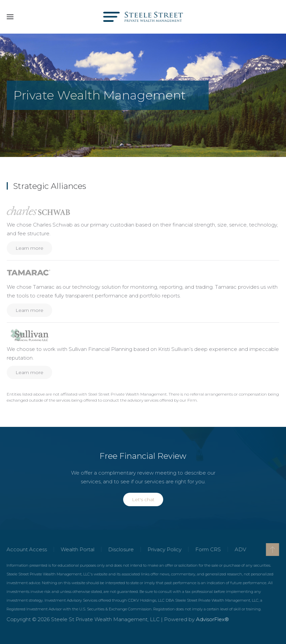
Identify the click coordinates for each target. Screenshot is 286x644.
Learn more (29, 248)
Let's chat (143, 499)
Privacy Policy (164, 549)
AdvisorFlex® (212, 619)
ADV (240, 549)
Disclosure (120, 549)
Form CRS (208, 549)
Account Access (26, 549)
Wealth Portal (77, 549)
